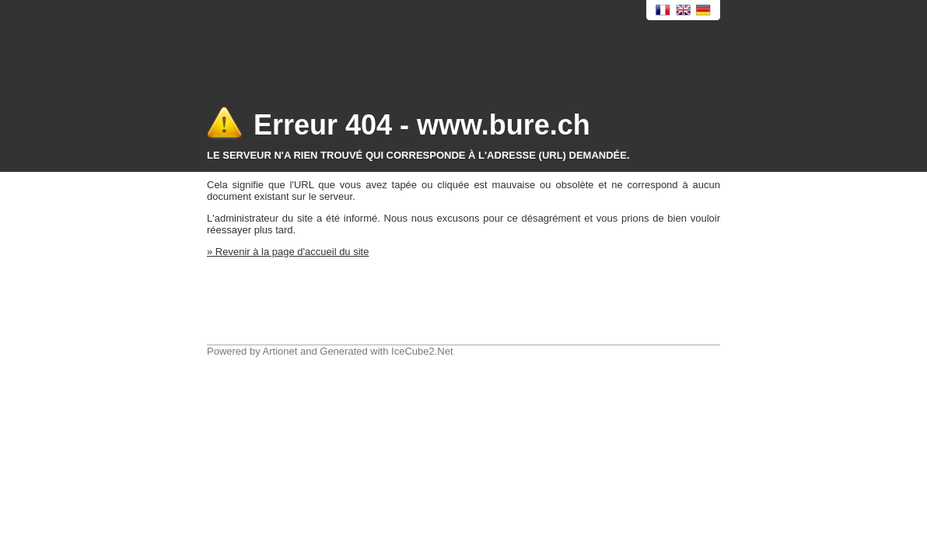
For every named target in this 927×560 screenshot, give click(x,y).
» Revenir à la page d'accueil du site (288, 252)
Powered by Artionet (252, 351)
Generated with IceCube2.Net (386, 351)
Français (663, 10)
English (684, 10)
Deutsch (704, 10)
